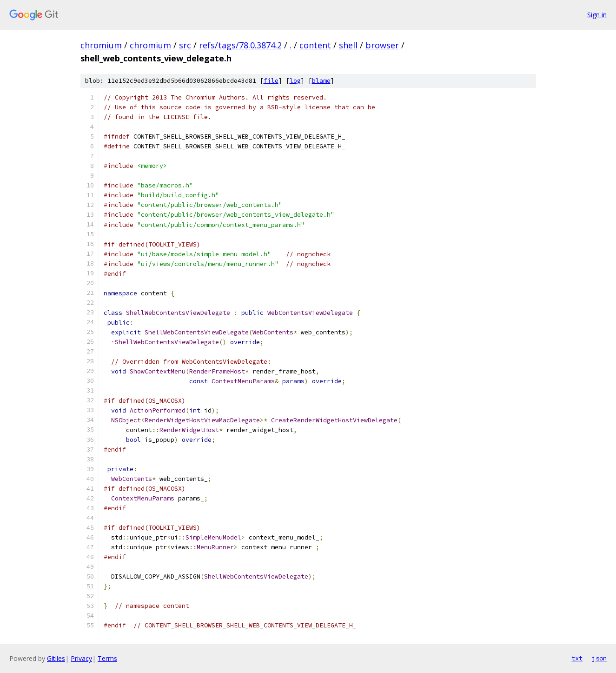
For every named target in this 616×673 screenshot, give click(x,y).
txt (577, 658)
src (185, 45)
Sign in (597, 15)
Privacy (81, 658)
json (599, 658)
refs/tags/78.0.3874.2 (240, 45)
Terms (107, 658)
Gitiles (56, 658)
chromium (101, 45)
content (315, 45)
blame (321, 81)
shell (348, 45)
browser (382, 45)
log (295, 81)
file (271, 81)
